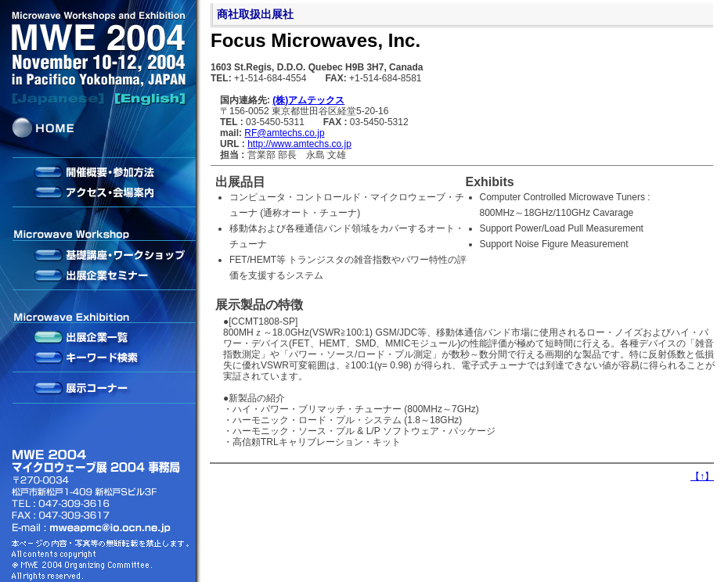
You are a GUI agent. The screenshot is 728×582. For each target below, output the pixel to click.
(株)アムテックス (308, 100)
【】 (702, 476)
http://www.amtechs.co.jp (299, 144)
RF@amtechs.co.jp (284, 133)
